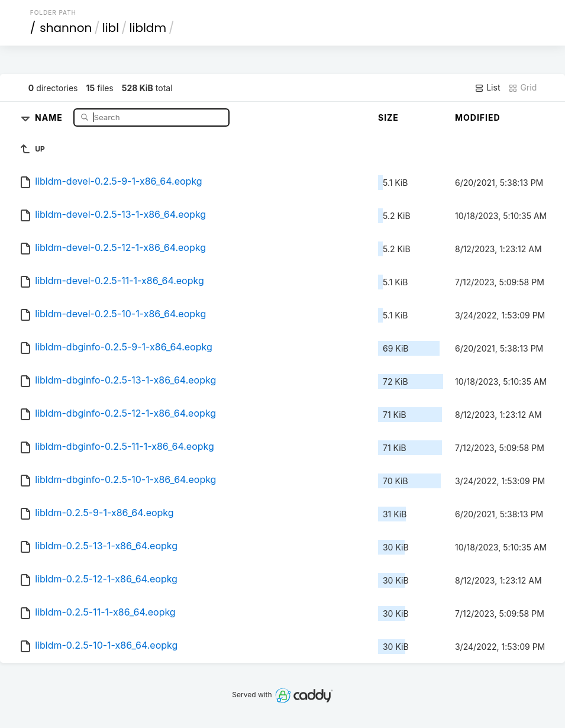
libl (111, 28)
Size (388, 117)
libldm (148, 28)
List (487, 88)
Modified (478, 117)
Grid (522, 88)
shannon (66, 28)
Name (50, 117)
